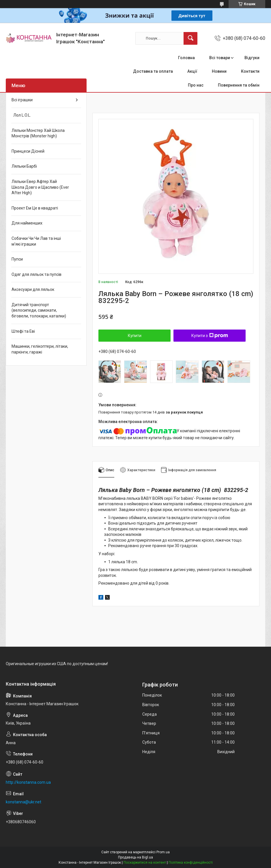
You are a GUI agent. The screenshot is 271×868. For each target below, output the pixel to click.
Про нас (196, 85)
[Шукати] (190, 38)
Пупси (17, 259)
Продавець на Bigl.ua (135, 857)
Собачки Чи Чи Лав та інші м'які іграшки (36, 241)
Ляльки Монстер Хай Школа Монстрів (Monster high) (38, 133)
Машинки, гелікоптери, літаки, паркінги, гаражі (40, 349)
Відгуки (252, 58)
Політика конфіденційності (191, 863)
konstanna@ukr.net (24, 802)
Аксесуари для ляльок (33, 289)
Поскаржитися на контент (145, 863)
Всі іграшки (22, 100)
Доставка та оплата (153, 71)
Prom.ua (163, 852)
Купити (135, 336)
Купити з (210, 336)
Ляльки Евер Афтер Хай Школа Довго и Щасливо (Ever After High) (40, 187)
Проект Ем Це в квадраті (35, 208)
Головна (186, 58)
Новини (219, 71)
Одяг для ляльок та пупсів (37, 274)
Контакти (250, 71)
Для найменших (27, 223)
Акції (192, 71)
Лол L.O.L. (21, 115)
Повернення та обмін (239, 85)
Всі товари (220, 58)
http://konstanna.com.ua (28, 782)
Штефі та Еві (23, 331)
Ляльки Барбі (24, 166)
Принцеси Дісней (28, 151)
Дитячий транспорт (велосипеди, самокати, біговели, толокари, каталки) (39, 310)
